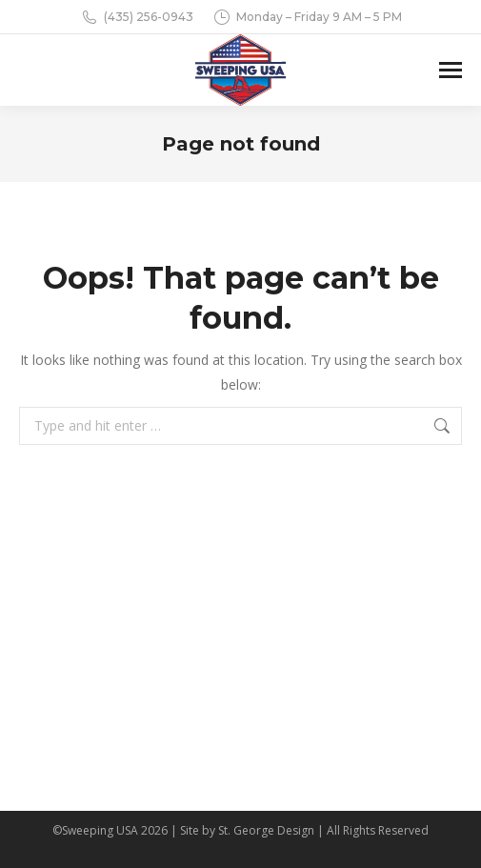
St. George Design (266, 830)
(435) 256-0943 (137, 17)
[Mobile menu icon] (451, 70)
